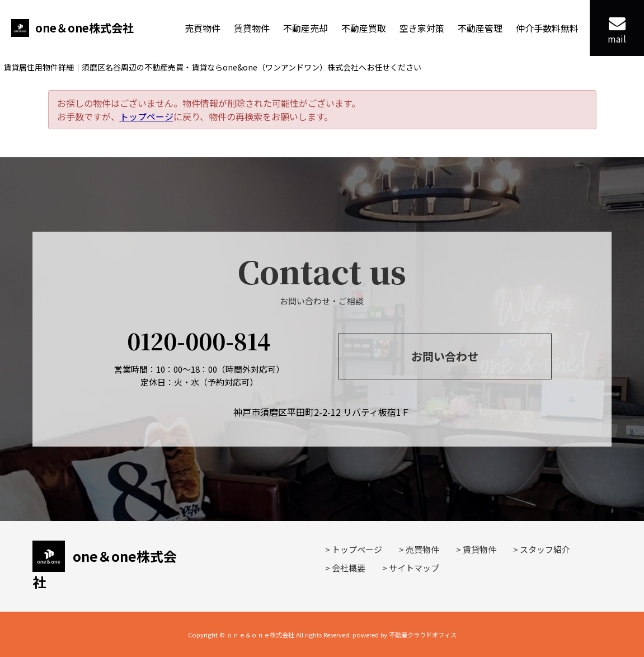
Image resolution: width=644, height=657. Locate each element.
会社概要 (349, 568)
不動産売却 (305, 28)
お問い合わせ (445, 356)
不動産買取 (364, 28)
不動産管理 (480, 28)
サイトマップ (414, 568)
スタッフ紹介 (545, 549)
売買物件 (203, 28)
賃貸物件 (252, 28)
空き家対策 (422, 28)
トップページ (147, 116)
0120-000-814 (199, 341)
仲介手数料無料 (547, 28)
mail (617, 30)
